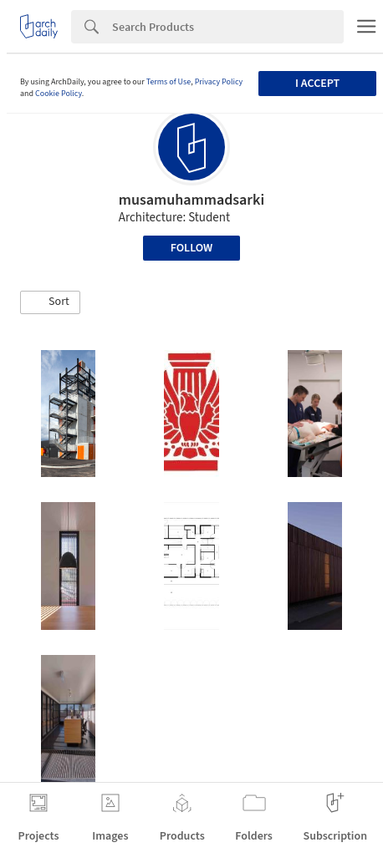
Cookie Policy (59, 94)
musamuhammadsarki (191, 200)
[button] (50, 302)
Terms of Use (169, 82)
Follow (192, 248)
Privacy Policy (219, 82)
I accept (317, 84)
